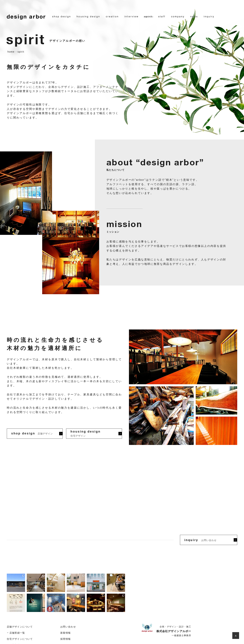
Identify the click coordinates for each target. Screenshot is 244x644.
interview (131, 17)
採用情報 (65, 639)
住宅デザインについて (20, 639)
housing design (88, 17)
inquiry (209, 17)
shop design (62, 17)
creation (112, 17)
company (178, 17)
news (194, 17)
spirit (148, 17)
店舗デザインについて (20, 627)
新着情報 (65, 633)
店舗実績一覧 (17, 633)
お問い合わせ (68, 627)
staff (162, 17)
